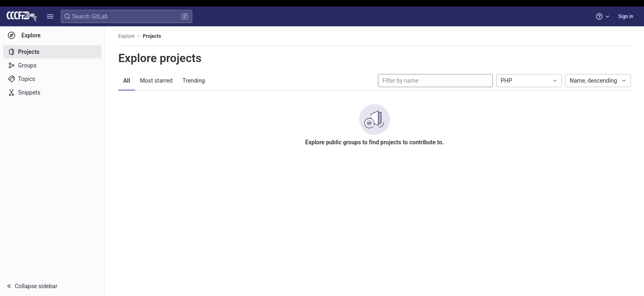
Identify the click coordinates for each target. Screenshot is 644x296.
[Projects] (52, 52)
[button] (50, 16)
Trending (194, 81)
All (127, 81)
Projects (152, 36)
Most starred (156, 81)
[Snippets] (52, 92)
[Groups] (52, 65)
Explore (126, 36)
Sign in (626, 16)
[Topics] (52, 79)
